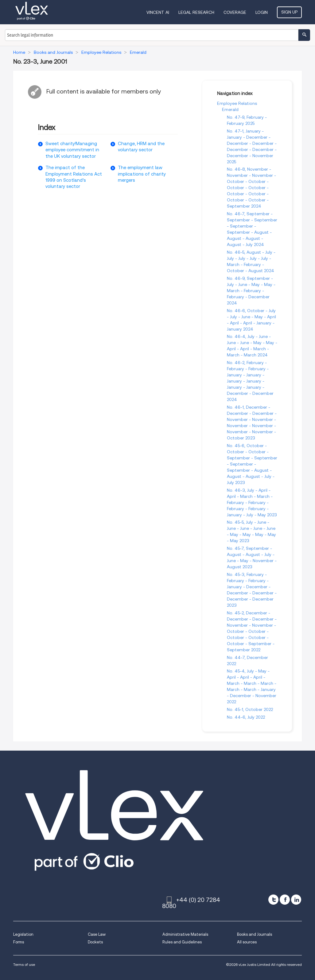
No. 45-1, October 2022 (250, 709)
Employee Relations (237, 103)
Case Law (97, 934)
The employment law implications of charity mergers (142, 174)
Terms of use (24, 964)
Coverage (235, 12)
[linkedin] (296, 900)
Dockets (95, 942)
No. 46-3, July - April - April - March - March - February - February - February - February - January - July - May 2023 (252, 502)
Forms (19, 942)
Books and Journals (255, 934)
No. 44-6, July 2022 (246, 717)
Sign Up (289, 12)
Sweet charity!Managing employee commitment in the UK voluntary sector (72, 150)
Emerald (230, 109)
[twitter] (273, 900)
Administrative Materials (185, 934)
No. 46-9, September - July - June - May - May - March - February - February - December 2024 (251, 291)
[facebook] (285, 900)
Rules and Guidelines (182, 942)
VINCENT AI (158, 12)
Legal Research (196, 12)
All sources (247, 942)
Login (262, 12)
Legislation (23, 934)
